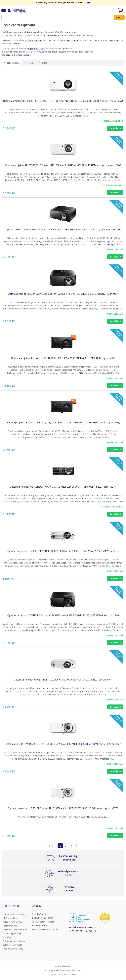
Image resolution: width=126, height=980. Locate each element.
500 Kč (40, 40)
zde (88, 3)
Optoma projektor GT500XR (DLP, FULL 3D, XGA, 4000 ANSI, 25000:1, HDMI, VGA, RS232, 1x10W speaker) (63, 551)
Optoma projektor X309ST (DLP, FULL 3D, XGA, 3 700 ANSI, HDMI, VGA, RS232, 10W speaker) (63, 680)
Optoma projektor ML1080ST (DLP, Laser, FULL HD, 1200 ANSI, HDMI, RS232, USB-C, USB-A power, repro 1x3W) (63, 101)
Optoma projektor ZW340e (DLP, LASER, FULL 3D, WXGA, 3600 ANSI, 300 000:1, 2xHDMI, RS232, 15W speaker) (63, 744)
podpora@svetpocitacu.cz (55, 35)
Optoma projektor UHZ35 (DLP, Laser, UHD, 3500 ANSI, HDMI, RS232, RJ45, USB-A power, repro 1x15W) (63, 808)
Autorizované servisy (12, 922)
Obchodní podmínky (12, 933)
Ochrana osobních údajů (14, 941)
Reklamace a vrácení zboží (15, 930)
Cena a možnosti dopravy (15, 914)
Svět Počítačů (19, 10)
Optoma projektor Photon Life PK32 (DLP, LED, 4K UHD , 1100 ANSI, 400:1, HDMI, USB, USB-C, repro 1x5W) (63, 422)
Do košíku (114, 128)
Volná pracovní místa (12, 945)
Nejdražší (43, 63)
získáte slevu (31, 40)
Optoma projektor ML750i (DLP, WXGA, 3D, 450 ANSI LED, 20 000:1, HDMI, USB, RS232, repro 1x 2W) (63, 487)
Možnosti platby (10, 918)
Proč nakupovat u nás (13, 949)
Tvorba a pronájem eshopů (56, 970)
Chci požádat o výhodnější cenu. (16, 55)
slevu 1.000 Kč (73, 40)
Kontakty (7, 937)
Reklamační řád (10, 926)
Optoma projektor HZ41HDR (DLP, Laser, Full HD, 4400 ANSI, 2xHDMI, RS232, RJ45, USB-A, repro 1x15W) (63, 615)
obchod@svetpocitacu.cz (83, 927)
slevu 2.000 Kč (115, 40)
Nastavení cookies (63, 966)
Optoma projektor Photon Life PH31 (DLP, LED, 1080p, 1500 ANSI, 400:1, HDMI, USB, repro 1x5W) (63, 358)
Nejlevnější (29, 63)
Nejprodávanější (11, 63)
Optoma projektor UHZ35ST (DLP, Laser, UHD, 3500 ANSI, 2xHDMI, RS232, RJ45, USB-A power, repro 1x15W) (63, 165)
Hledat (119, 18)
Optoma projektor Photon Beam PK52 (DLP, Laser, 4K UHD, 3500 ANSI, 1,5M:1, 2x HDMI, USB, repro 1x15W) (63, 230)
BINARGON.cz (76, 970)
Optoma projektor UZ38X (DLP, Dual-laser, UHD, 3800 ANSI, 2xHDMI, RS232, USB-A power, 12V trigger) (63, 294)
